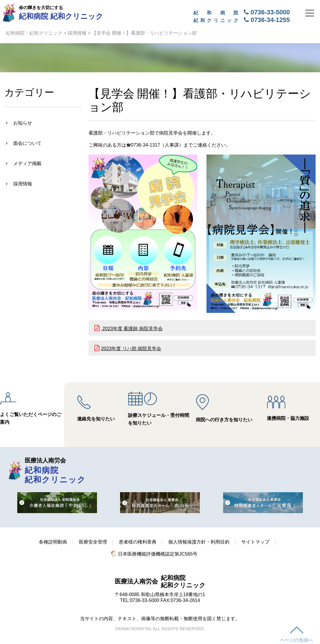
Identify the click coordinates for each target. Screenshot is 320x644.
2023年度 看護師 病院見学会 (132, 329)
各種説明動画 (53, 542)
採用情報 (77, 33)
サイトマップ (255, 542)
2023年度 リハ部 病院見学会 (131, 349)
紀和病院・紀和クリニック (34, 33)
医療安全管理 (93, 542)
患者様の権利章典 (138, 542)
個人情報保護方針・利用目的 (199, 542)
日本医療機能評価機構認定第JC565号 (154, 554)
